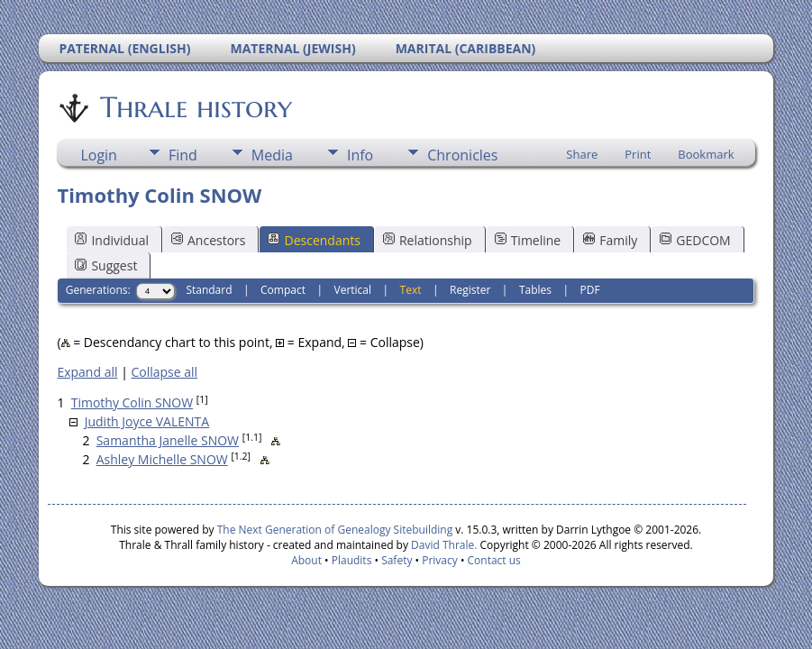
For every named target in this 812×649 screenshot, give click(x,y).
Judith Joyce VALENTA (147, 421)
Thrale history (195, 107)
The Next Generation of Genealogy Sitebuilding (335, 530)
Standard (209, 290)
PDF (590, 290)
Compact (283, 290)
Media (272, 155)
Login (99, 155)
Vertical (353, 290)
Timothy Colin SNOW (132, 402)
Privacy (440, 560)
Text (411, 290)
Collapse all (164, 372)
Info (360, 155)
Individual (112, 240)
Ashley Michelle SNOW (162, 459)
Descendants (314, 240)
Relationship (428, 240)
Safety (397, 560)
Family (610, 240)
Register (470, 290)
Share (582, 154)
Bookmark (706, 154)
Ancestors (208, 240)
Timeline (528, 240)
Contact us (494, 560)
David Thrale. (442, 545)
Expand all (87, 372)
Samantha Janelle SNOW (168, 440)
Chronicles (462, 155)
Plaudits (352, 560)
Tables (535, 290)
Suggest (106, 265)
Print (638, 154)
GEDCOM (695, 240)
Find (183, 155)
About (306, 560)
